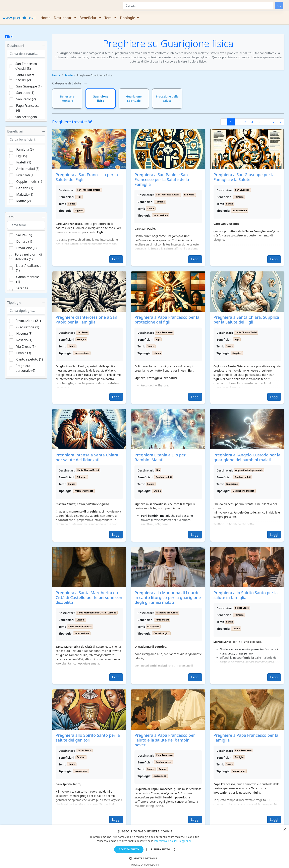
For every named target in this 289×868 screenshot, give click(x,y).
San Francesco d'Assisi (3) (26, 66)
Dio (158, 470)
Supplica (79, 211)
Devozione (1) (26, 248)
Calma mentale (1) (28, 279)
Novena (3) (24, 334)
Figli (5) (22, 156)
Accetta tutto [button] (129, 849)
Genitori (81, 757)
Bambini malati (164, 477)
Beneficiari (26, 131)
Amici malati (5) (28, 169)
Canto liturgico (161, 633)
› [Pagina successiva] (281, 122)
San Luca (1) (25, 93)
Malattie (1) (25, 194)
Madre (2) (23, 201)
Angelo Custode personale (249, 470)
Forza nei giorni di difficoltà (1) (29, 257)
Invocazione (81, 771)
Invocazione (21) (28, 321)
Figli (79, 197)
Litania (157, 353)
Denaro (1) (24, 241)
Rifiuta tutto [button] (161, 849)
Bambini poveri (164, 762)
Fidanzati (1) (25, 175)
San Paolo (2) (26, 99)
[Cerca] (198, 5)
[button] (144, 858)
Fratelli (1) (24, 162)
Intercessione (161, 215)
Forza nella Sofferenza (80, 627)
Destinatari (26, 46)
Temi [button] (109, 18)
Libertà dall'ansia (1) (29, 268)
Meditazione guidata (243, 491)
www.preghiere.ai (19, 18)
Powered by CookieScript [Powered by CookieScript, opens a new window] (145, 865)
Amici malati (162, 620)
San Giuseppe (242, 190)
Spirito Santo (242, 608)
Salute (69, 75)
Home (45, 18)
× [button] (284, 829)
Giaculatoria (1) (28, 327)
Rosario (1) (24, 340)
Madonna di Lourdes (167, 613)
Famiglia (160, 202)
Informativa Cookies (166, 841)
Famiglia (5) (25, 149)
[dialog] (144, 847)
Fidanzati (81, 477)
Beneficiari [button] (89, 18)
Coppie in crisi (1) (29, 182)
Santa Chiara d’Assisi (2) (25, 77)
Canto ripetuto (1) (30, 359)
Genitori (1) (25, 188)
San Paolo (189, 195)
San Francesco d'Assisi (89, 190)
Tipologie (26, 303)
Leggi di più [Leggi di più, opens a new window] (186, 841)
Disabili (80, 620)
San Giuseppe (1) (29, 86)
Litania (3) (24, 353)
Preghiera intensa (84, 491)
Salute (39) (24, 235)
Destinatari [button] (64, 18)
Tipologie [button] (128, 18)
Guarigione (232, 484)
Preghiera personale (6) (25, 368)
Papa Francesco (164, 332)
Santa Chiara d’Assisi (246, 332)
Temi (26, 217)
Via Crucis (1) (26, 346)
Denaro (163, 769)
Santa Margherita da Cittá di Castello (97, 613)
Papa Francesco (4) (28, 108)
